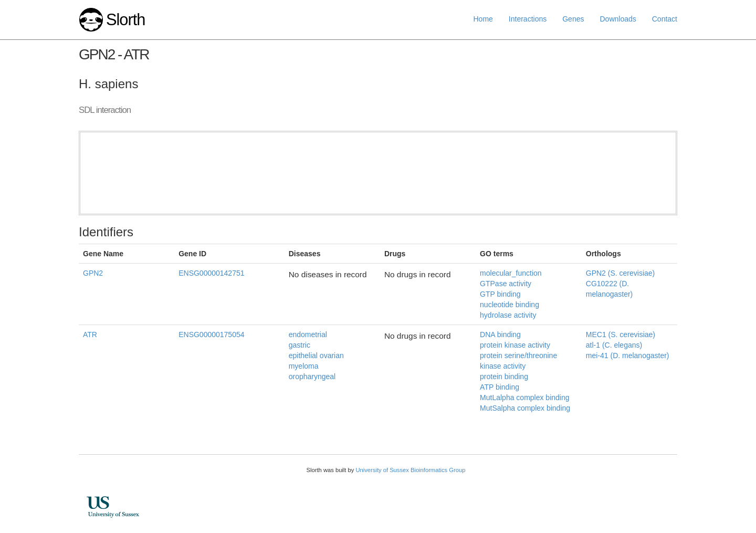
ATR (90, 335)
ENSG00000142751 (211, 273)
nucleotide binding (510, 305)
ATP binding (500, 387)
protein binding (504, 377)
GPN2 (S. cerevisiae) (620, 273)
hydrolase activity (508, 315)
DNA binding (500, 335)
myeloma (304, 366)
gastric (300, 345)
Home (483, 19)
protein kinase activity (515, 345)
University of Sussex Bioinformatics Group (410, 470)
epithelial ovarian (316, 356)
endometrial (308, 335)
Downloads (618, 19)
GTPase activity (506, 284)
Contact (665, 19)
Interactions (528, 19)
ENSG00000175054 (211, 335)
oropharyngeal (312, 377)
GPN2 (93, 273)
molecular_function (511, 273)
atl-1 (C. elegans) (614, 345)
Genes (573, 19)
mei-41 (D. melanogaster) (628, 356)
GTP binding (500, 294)
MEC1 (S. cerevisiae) (621, 335)
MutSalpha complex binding (525, 408)
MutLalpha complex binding (524, 398)
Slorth (125, 20)
